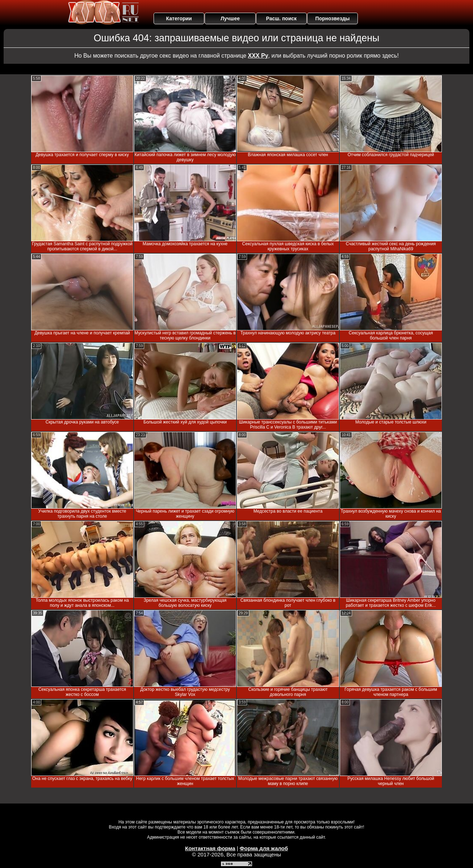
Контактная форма (210, 848)
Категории (179, 18)
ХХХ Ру (258, 56)
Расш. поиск (281, 18)
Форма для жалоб (264, 848)
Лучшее (230, 18)
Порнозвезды (333, 18)
